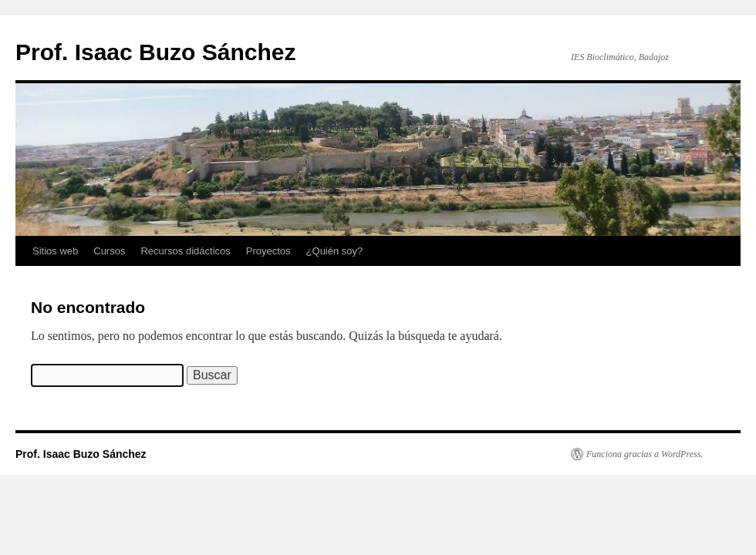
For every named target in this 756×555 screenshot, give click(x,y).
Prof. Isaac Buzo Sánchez (155, 52)
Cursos (109, 251)
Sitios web (55, 251)
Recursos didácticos (185, 251)
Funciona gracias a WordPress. (645, 454)
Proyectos (268, 251)
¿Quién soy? (335, 251)
